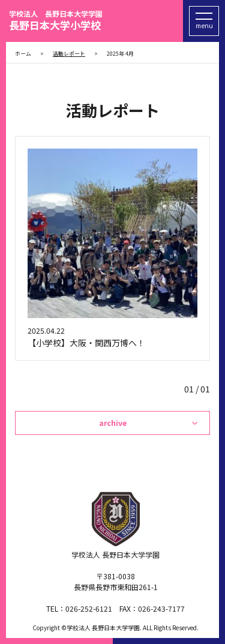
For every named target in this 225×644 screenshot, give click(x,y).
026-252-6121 (89, 608)
